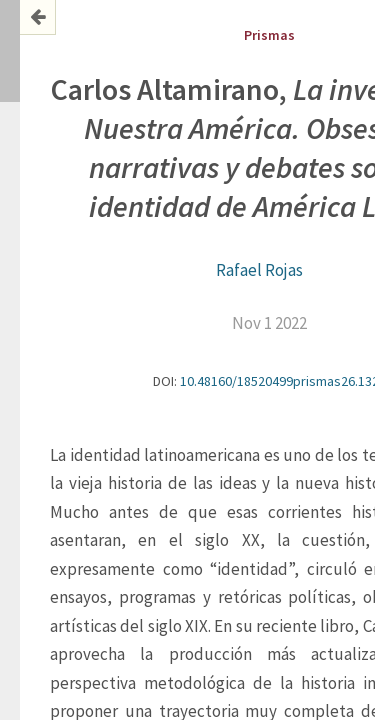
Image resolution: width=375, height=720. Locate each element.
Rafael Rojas (259, 270)
